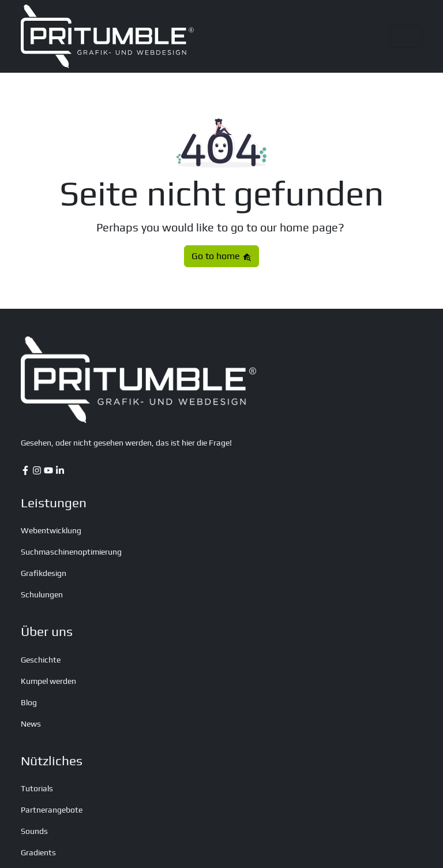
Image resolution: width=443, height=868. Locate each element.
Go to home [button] (221, 256)
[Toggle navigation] (406, 36)
